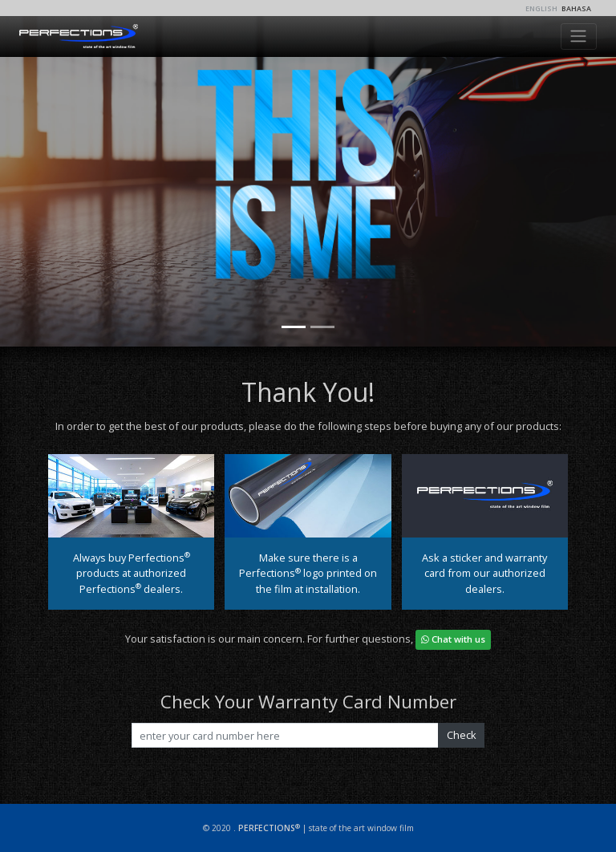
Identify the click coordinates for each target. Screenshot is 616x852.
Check (462, 735)
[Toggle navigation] (579, 36)
